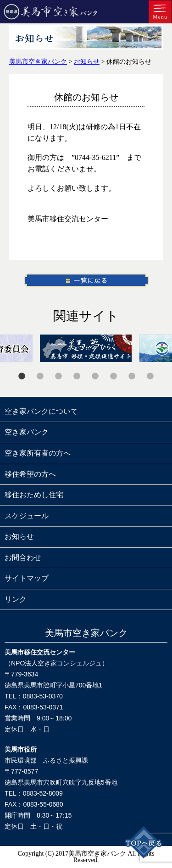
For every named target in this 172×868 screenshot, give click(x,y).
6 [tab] (114, 376)
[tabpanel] (86, 348)
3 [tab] (59, 376)
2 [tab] (40, 376)
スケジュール (27, 516)
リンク (16, 599)
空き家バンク (27, 432)
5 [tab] (95, 376)
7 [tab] (132, 376)
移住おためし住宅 (34, 495)
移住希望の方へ (30, 474)
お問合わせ (23, 558)
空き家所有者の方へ (38, 453)
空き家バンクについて (41, 411)
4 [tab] (77, 376)
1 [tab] (22, 376)
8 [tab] (150, 376)
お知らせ (19, 536)
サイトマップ (27, 578)
